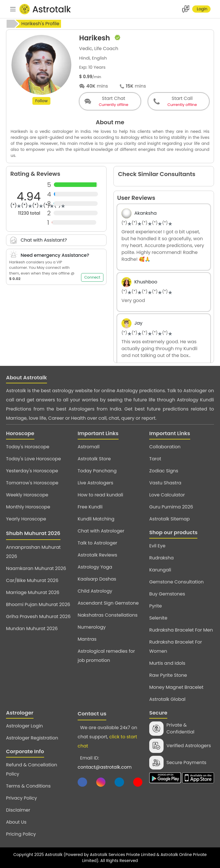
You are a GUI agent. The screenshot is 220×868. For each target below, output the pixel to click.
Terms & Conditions (28, 786)
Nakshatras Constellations (108, 615)
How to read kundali (100, 495)
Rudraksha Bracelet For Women (176, 647)
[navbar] (13, 9)
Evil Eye (157, 546)
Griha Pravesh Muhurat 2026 (38, 617)
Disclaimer (18, 810)
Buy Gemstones (167, 594)
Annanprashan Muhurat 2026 (33, 552)
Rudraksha (161, 558)
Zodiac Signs (164, 471)
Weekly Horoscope (27, 495)
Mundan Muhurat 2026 (32, 629)
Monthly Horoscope (28, 507)
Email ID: (105, 763)
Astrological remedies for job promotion (106, 656)
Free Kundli (90, 507)
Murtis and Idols (167, 663)
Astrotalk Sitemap (169, 519)
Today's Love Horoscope (34, 459)
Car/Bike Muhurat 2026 (32, 580)
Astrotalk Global (167, 699)
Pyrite (156, 606)
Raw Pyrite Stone (168, 675)
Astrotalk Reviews (97, 555)
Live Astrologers (95, 483)
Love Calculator (167, 495)
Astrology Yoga (95, 567)
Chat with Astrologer (101, 531)
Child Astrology (95, 591)
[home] (11, 24)
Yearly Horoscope (26, 519)
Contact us (92, 714)
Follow (42, 103)
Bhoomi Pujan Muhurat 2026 (38, 604)
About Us (16, 822)
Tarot (155, 459)
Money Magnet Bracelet (176, 687)
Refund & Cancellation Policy (32, 769)
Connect (92, 277)
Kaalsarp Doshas (97, 579)
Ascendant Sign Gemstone (108, 603)
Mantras (87, 639)
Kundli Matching (96, 519)
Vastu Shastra (165, 483)
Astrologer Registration (32, 738)
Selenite (158, 618)
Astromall (89, 447)
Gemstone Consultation (176, 582)
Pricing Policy (21, 834)
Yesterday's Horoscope (32, 471)
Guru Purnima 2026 (171, 507)
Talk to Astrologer (97, 543)
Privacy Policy (21, 798)
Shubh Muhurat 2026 (33, 533)
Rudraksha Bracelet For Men (181, 630)
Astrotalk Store (94, 459)
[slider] (38, 206)
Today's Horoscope (28, 447)
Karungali (160, 570)
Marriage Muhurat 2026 (33, 592)
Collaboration (165, 447)
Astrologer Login (24, 726)
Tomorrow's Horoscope (32, 483)
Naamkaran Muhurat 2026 (36, 568)
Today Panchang (97, 471)
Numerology (92, 627)
